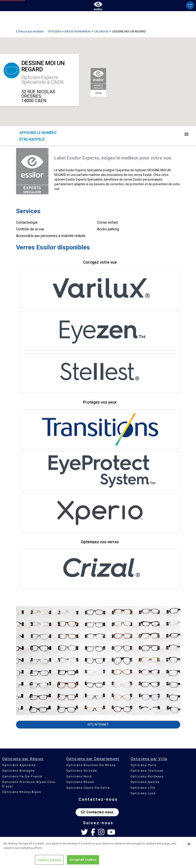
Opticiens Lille (143, 788)
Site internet (98, 725)
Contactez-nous (97, 812)
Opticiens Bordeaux (147, 776)
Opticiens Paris (143, 765)
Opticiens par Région (23, 759)
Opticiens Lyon (143, 793)
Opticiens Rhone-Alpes (22, 792)
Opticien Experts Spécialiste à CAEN (42, 80)
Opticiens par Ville (149, 759)
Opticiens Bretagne (18, 771)
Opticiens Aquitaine (19, 765)
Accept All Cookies (83, 860)
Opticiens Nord (79, 776)
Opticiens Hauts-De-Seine (88, 788)
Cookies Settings (49, 860)
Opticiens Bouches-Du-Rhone (91, 765)
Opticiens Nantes (145, 782)
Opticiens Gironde (82, 771)
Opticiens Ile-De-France (22, 776)
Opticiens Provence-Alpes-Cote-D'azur (29, 784)
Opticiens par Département (93, 759)
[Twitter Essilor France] (84, 832)
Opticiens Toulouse (147, 771)
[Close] (189, 844)
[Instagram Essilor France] (101, 832)
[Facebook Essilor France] (93, 832)
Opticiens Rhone (80, 782)
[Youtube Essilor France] (111, 832)
